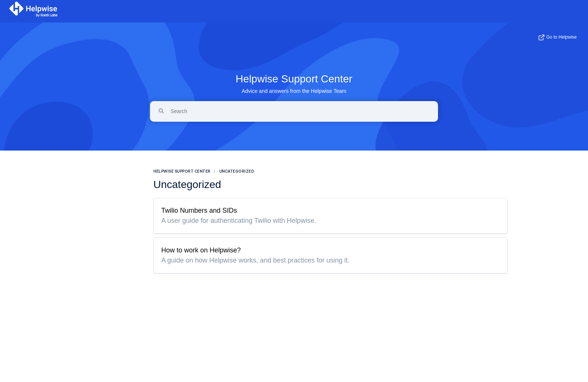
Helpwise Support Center (294, 79)
